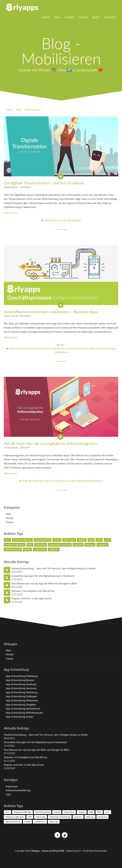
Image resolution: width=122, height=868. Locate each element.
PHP (30, 545)
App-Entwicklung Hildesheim (22, 700)
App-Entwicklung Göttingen (21, 696)
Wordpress (102, 545)
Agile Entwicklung (13, 549)
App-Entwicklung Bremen (20, 680)
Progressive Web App (22, 540)
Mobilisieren (97, 481)
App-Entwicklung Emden (20, 717)
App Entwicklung (17, 348)
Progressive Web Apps (15, 545)
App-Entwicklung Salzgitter (21, 704)
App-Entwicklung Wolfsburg (22, 692)
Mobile (69, 17)
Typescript (54, 549)
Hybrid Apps (38, 481)
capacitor (78, 545)
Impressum (12, 786)
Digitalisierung (74, 220)
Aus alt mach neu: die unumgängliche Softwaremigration (51, 443)
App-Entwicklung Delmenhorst (23, 708)
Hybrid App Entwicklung (38, 348)
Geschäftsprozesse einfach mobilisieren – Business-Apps (51, 312)
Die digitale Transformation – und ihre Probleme (44, 183)
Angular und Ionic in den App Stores (31, 598)
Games (83, 17)
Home (46, 17)
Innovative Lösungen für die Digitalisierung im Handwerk (43, 576)
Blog (96, 17)
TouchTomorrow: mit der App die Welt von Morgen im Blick (44, 583)
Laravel (57, 540)
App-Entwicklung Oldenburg (22, 676)
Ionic (57, 220)
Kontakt (110, 17)
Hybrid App (41, 545)
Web (57, 17)
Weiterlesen (10, 213)
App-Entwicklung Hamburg (21, 684)
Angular (82, 540)
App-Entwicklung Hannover (21, 688)
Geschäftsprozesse (81, 348)
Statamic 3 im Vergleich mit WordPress (33, 591)
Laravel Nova (40, 549)
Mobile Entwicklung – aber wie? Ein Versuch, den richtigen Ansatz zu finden (53, 568)
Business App (64, 348)
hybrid (54, 348)
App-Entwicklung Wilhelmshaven (24, 713)
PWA (99, 540)
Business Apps (69, 481)
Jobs (8, 794)
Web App (90, 545)
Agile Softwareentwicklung (103, 348)
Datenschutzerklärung (18, 790)
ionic (107, 540)
